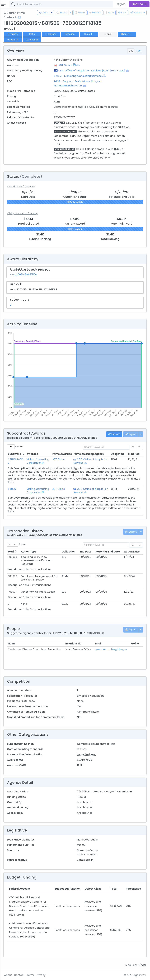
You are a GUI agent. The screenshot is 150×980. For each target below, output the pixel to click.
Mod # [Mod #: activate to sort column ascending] (12, 552)
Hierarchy (51, 34)
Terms (31, 975)
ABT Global (65, 65)
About (8, 975)
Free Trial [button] (139, 4)
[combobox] (61, 4)
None (57, 101)
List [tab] (131, 51)
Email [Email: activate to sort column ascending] (98, 644)
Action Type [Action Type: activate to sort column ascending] (29, 552)
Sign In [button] (121, 4)
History (127, 34)
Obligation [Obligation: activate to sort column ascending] (68, 552)
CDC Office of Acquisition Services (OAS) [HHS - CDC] (92, 71)
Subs (89, 34)
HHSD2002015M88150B (23, 275)
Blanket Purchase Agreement (30, 269)
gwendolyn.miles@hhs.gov (111, 649)
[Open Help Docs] (19, 17)
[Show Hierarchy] (78, 65)
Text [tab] (139, 51)
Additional (32, 40)
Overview (13, 34)
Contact (19, 975)
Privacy (41, 975)
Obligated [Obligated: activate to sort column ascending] (117, 454)
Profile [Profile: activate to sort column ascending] (135, 644)
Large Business (86, 754)
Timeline (70, 34)
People (13, 40)
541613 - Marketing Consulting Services (78, 76)
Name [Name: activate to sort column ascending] (12, 644)
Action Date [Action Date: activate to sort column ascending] (132, 552)
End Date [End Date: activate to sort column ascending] (85, 552)
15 (55, 112)
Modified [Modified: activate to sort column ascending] (134, 454)
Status (32, 34)
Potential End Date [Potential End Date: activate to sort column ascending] (108, 552)
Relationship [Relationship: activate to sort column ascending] (73, 644)
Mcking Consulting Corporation (38, 461)
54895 (12, 489)
